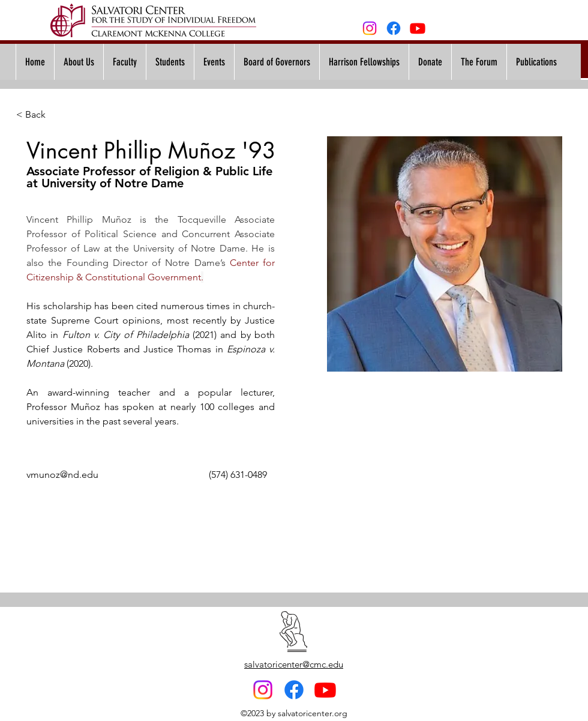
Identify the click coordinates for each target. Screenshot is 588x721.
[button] (214, 62)
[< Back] (40, 115)
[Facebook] (394, 28)
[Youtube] (418, 28)
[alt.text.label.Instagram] (370, 28)
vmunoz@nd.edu (62, 475)
